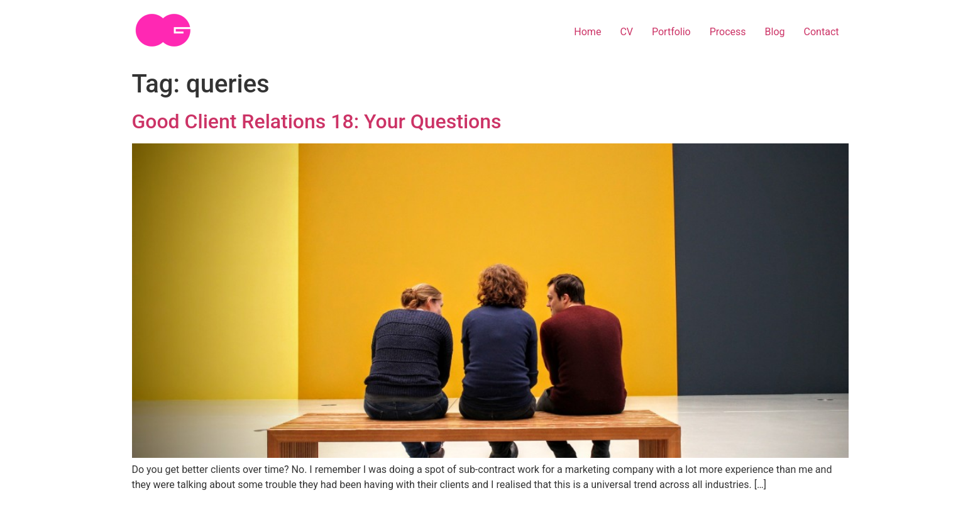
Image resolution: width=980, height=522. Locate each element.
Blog (775, 32)
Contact (822, 32)
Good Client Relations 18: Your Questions (317, 121)
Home (587, 32)
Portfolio (671, 32)
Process (728, 32)
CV (626, 32)
